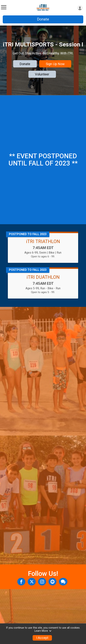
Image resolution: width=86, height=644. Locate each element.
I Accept (42, 638)
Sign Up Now (55, 64)
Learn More (43, 631)
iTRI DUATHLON (43, 277)
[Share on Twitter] (32, 582)
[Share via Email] (52, 582)
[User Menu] (80, 8)
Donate (43, 19)
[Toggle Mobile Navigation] (4, 7)
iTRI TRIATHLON (43, 241)
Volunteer (42, 74)
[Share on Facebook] (21, 582)
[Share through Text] (63, 582)
